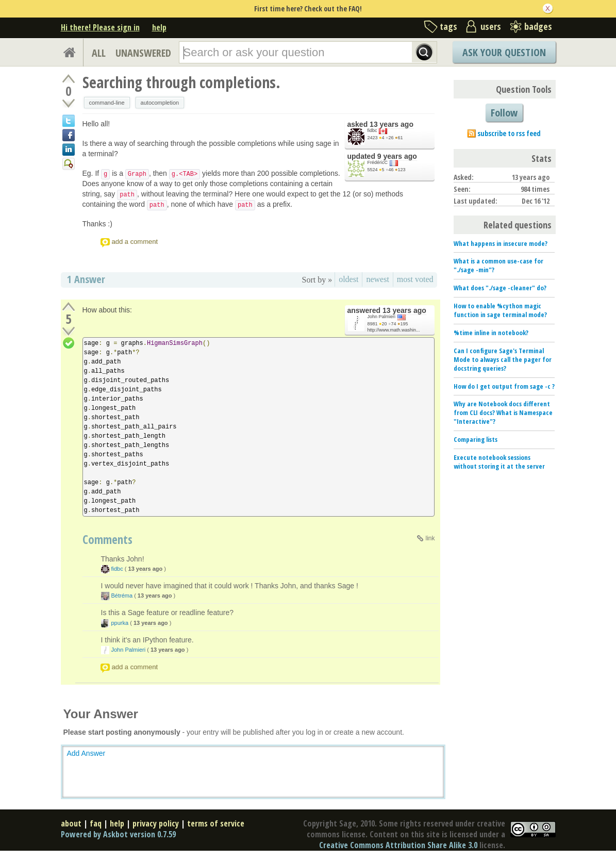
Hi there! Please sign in (100, 27)
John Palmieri (382, 317)
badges (538, 26)
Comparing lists (476, 439)
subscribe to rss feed (509, 133)
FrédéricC (378, 162)
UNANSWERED (143, 53)
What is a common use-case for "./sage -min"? (498, 265)
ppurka (120, 623)
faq (96, 823)
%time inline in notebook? (491, 333)
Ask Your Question (504, 52)
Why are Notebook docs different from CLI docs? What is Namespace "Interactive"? (503, 412)
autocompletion (160, 103)
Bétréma (122, 596)
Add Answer (86, 753)
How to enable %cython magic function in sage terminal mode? (500, 310)
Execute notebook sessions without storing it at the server (499, 462)
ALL (99, 53)
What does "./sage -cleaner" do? (500, 288)
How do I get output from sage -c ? (504, 386)
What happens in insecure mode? (501, 243)
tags (448, 26)
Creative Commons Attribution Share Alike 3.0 (398, 845)
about (71, 823)
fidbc (372, 130)
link (430, 538)
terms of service (216, 823)
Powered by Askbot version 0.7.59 (118, 834)
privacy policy (156, 823)
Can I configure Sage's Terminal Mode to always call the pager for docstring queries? (503, 359)
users (491, 26)
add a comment (135, 242)
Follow (504, 113)
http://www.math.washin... (394, 330)
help (159, 27)
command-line (107, 103)
